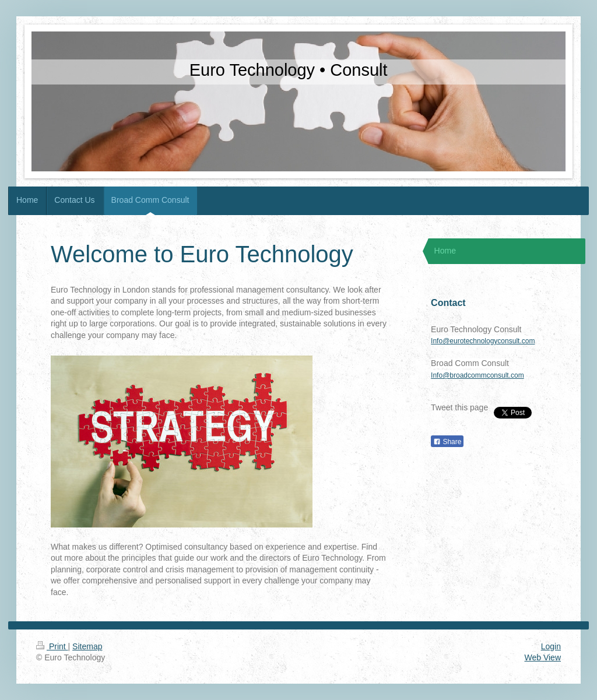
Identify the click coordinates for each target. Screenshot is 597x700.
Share (447, 442)
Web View (542, 657)
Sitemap (87, 646)
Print (52, 646)
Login (551, 646)
